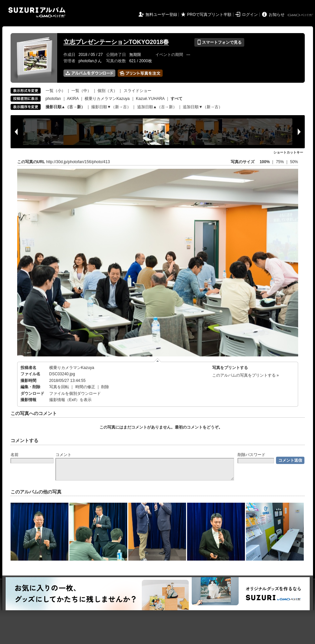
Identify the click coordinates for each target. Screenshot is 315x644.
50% (294, 162)
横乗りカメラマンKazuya (107, 99)
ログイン (250, 15)
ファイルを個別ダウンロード (75, 393)
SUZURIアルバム (37, 12)
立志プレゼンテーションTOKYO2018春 (116, 42)
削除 (105, 387)
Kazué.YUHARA (150, 99)
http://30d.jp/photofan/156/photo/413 (78, 162)
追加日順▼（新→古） (203, 107)
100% (265, 162)
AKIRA (73, 99)
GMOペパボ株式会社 (301, 15)
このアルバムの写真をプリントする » (246, 375)
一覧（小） (56, 91)
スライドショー (138, 91)
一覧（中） (81, 91)
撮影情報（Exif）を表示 (70, 400)
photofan (53, 99)
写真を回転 (59, 387)
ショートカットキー (288, 152)
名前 (15, 455)
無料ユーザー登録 (161, 15)
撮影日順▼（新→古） (111, 107)
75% (280, 162)
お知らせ (277, 15)
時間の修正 (85, 387)
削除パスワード (252, 455)
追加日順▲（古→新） (157, 107)
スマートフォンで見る (219, 42)
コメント (63, 455)
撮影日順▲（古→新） (65, 107)
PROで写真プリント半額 (209, 15)
